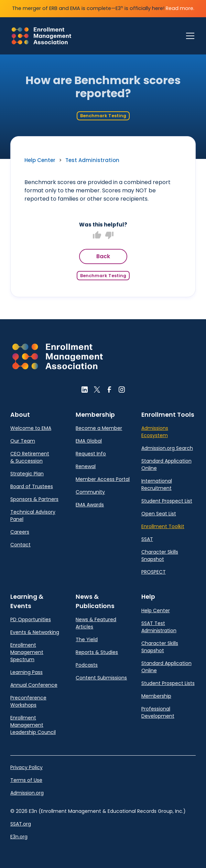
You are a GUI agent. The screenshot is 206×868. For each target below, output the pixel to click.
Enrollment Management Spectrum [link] (27, 652)
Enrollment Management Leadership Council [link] (33, 725)
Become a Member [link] (99, 428)
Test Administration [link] (92, 160)
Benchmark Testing (103, 116)
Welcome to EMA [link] (31, 428)
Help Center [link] (40, 160)
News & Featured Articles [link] (96, 623)
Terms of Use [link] (26, 780)
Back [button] (103, 256)
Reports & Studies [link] (97, 652)
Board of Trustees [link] (32, 486)
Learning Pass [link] (26, 672)
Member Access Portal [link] (103, 479)
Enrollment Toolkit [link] (163, 526)
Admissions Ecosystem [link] (155, 432)
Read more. (180, 8)
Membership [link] (156, 696)
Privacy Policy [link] (26, 767)
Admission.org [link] (27, 793)
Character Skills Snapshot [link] (160, 556)
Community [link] (90, 492)
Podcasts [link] (87, 665)
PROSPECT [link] (154, 572)
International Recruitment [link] (157, 485)
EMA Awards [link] (90, 505)
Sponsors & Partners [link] (34, 499)
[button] (58, 356)
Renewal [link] (86, 466)
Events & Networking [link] (35, 632)
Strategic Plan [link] (27, 474)
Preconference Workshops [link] (28, 701)
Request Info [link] (91, 454)
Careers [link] (20, 532)
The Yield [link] (87, 639)
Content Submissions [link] (101, 678)
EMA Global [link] (89, 441)
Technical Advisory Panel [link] (33, 516)
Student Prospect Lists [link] (168, 683)
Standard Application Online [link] (166, 465)
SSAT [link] (147, 539)
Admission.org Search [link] (167, 448)
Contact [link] (20, 545)
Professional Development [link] (158, 712)
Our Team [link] (23, 441)
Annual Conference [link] (34, 685)
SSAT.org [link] (21, 824)
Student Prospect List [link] (167, 501)
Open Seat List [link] (159, 514)
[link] (41, 36)
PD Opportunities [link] (31, 619)
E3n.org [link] (19, 837)
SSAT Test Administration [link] (159, 627)
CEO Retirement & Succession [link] (30, 457)
